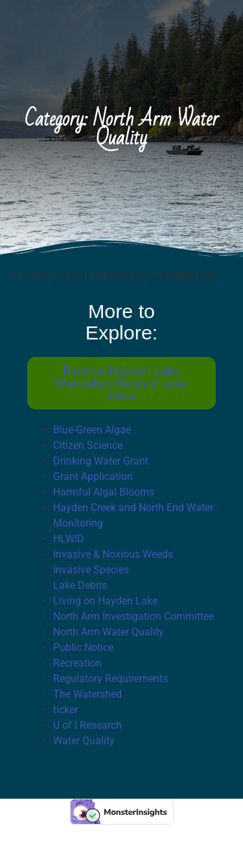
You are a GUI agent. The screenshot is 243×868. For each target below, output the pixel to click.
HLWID (69, 539)
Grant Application (93, 476)
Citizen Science (88, 445)
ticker (65, 710)
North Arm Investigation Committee (133, 616)
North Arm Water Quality (109, 632)
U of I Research (87, 725)
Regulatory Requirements (110, 679)
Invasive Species (91, 570)
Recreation (77, 663)
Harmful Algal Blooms (104, 492)
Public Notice (83, 647)
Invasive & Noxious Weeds (113, 554)
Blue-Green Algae (92, 430)
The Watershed (87, 694)
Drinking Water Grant (101, 461)
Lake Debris (80, 585)
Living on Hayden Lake (105, 601)
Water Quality (84, 741)
